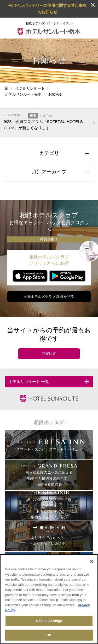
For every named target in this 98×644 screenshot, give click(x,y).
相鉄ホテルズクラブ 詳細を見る (49, 297)
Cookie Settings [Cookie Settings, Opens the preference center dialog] (49, 621)
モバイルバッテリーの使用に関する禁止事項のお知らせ (47, 9)
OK (49, 635)
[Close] (92, 561)
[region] (49, 599)
